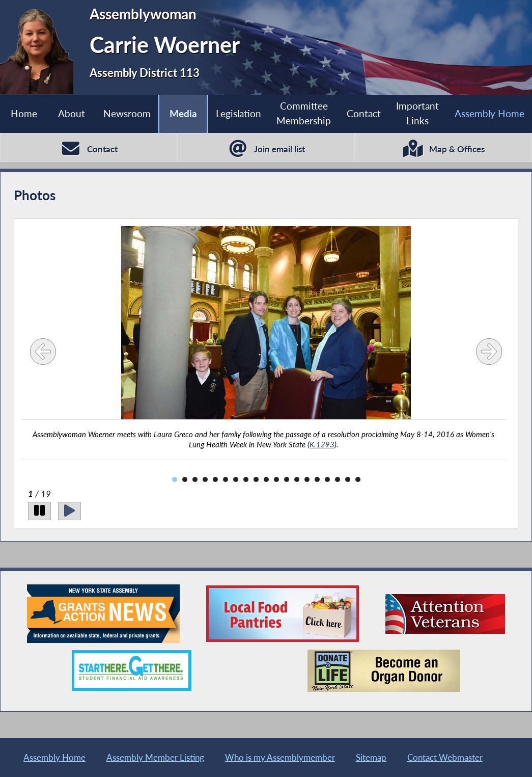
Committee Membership (304, 113)
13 (297, 479)
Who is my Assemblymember (280, 757)
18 (348, 479)
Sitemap (371, 757)
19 (358, 479)
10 (266, 479)
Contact (364, 113)
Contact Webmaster (445, 757)
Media (183, 113)
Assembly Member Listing (155, 757)
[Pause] (39, 511)
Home (24, 113)
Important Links (417, 113)
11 (276, 479)
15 (317, 479)
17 (338, 479)
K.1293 (322, 444)
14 (307, 479)
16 (327, 479)
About (72, 113)
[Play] (69, 511)
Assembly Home (489, 113)
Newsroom (127, 113)
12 (287, 479)
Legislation (239, 113)
